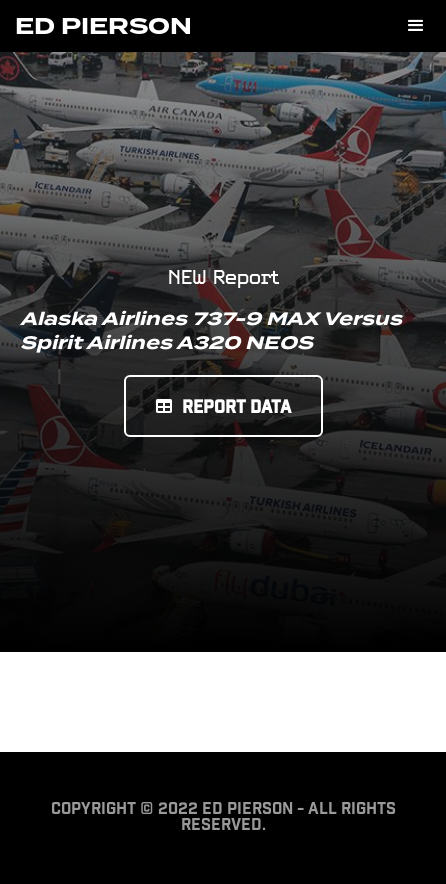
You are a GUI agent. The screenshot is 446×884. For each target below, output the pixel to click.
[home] (103, 25)
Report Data (223, 408)
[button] (416, 26)
